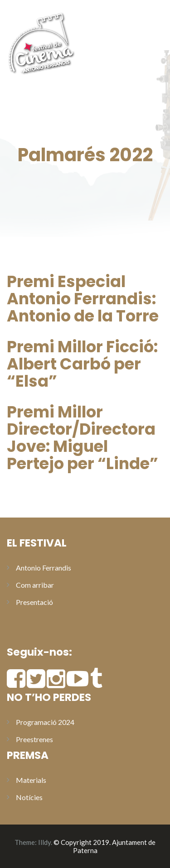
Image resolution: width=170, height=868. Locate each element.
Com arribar (35, 585)
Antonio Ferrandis (44, 568)
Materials (31, 780)
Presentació (34, 602)
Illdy (44, 842)
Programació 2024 (45, 722)
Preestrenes (34, 739)
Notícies (29, 797)
